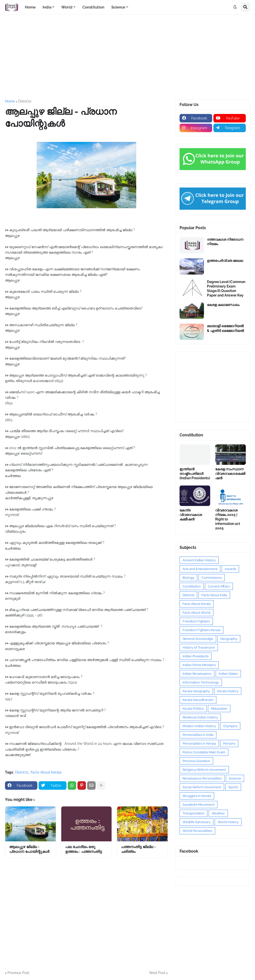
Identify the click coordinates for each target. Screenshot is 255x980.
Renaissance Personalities (202, 778)
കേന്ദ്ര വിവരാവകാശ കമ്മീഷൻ (191, 515)
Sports (233, 787)
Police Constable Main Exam (204, 752)
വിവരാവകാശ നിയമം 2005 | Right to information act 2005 (228, 519)
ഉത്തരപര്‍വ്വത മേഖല (225, 261)
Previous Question (196, 761)
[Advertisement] (127, 57)
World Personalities (197, 831)
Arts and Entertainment (200, 569)
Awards (230, 569)
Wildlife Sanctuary (196, 822)
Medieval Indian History (200, 717)
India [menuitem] (47, 7)
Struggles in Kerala (197, 796)
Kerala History (228, 691)
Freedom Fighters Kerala (201, 630)
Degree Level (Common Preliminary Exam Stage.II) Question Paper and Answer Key (226, 289)
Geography (229, 639)
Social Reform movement (202, 787)
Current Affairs (219, 586)
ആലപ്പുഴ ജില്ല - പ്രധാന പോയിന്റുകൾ (29, 849)
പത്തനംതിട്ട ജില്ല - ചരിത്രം (138, 849)
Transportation (193, 813)
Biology (188, 578)
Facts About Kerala (46, 772)
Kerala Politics (193, 709)
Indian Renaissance (197, 674)
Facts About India (214, 595)
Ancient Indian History (199, 560)
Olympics (230, 726)
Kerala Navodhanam (198, 700)
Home (10, 101)
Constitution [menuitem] (93, 7)
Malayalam (219, 709)
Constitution (192, 586)
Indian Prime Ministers (199, 665)
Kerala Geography (196, 691)
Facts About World (196, 613)
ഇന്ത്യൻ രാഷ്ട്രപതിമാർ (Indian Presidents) (195, 474)
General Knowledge (198, 639)
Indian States (228, 674)
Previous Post (18, 973)
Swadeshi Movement (198, 805)
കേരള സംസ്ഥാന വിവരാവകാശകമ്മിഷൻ (230, 474)
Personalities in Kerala (199, 743)
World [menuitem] (67, 7)
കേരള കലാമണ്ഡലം (223, 305)
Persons (229, 743)
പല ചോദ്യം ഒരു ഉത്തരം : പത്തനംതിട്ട (84, 849)
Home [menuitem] (30, 7)
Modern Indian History (199, 726)
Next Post (157, 973)
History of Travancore (199, 647)
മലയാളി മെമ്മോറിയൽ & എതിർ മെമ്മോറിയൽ (225, 328)
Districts (25, 101)
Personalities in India (198, 735)
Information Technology (201, 682)
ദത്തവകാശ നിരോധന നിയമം (225, 242)
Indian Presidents (195, 656)
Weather (218, 813)
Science (235, 778)
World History (228, 822)
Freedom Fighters (196, 621)
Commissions (212, 578)
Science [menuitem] (118, 7)
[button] (235, 7)
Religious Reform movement (204, 770)
